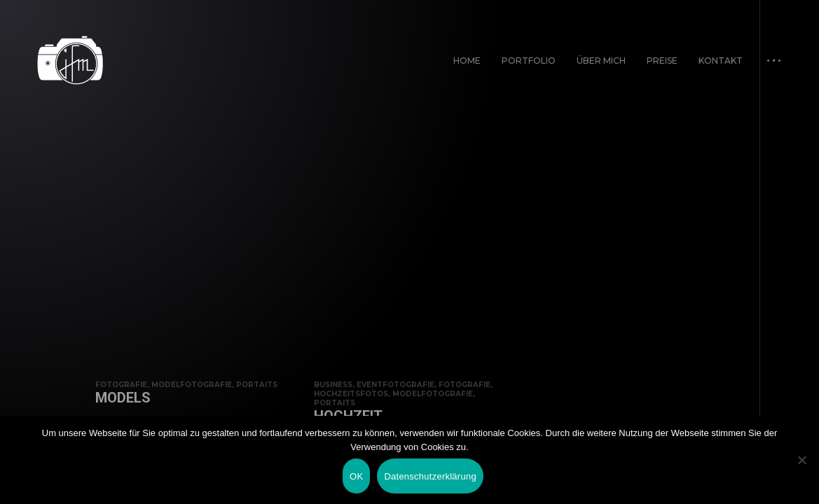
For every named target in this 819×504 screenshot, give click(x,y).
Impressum (681, 479)
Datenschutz (750, 479)
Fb (40, 479)
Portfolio (529, 61)
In (78, 479)
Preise (662, 61)
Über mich (601, 61)
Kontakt (721, 61)
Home (467, 61)
